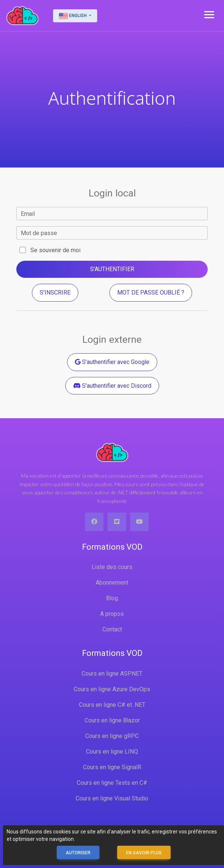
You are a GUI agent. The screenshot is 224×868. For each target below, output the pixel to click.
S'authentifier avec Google (112, 362)
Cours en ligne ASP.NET (112, 674)
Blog (112, 598)
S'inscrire (55, 292)
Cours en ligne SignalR (112, 767)
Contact (112, 629)
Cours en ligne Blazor (112, 720)
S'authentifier (112, 269)
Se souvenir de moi (55, 250)
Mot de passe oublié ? (151, 292)
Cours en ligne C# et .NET (112, 705)
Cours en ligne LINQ (112, 752)
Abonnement (112, 583)
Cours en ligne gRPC (112, 736)
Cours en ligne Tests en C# (112, 783)
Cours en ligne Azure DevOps (112, 689)
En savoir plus (144, 853)
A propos (112, 614)
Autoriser (78, 853)
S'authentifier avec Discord (112, 386)
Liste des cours (112, 567)
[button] (209, 15)
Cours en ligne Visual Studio (112, 798)
